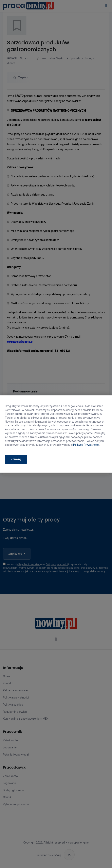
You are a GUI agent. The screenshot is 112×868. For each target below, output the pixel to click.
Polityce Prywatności (86, 445)
